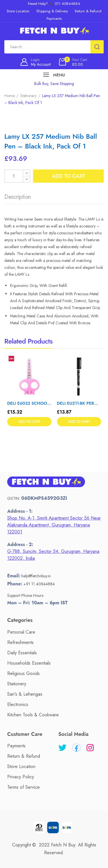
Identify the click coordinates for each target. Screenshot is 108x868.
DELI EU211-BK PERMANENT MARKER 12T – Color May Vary (79, 403)
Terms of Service (23, 787)
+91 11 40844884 (39, 584)
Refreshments (20, 642)
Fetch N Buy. (64, 845)
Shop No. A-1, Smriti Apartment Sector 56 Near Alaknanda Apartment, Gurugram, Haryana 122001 (54, 525)
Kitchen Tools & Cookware (33, 715)
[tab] (18, 198)
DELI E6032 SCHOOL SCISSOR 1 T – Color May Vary (29, 403)
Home (10, 96)
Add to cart (68, 176)
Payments (16, 746)
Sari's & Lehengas (25, 694)
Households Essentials (29, 663)
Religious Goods (23, 673)
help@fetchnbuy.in (36, 576)
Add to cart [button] (29, 422)
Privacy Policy (21, 777)
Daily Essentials (22, 653)
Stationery (28, 96)
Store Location (21, 766)
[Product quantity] (17, 176)
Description (18, 197)
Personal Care (21, 632)
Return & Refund (24, 756)
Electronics (18, 704)
